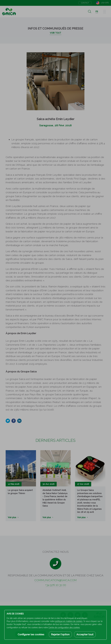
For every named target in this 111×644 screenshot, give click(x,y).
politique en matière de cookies (69, 621)
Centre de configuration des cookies (64, 627)
